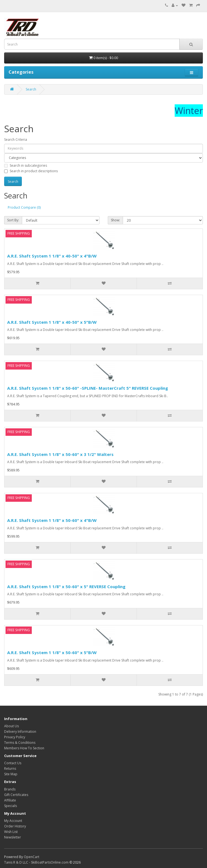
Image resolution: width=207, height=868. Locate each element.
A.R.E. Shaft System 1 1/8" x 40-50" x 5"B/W (52, 322)
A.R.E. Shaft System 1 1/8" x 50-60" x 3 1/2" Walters (60, 454)
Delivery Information (20, 732)
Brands (10, 789)
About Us (11, 726)
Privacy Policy (15, 737)
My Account (13, 821)
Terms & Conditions (20, 743)
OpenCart (32, 857)
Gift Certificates (16, 795)
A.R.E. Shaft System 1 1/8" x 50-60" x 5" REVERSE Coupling (66, 586)
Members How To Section (24, 748)
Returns (10, 769)
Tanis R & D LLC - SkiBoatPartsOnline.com (36, 862)
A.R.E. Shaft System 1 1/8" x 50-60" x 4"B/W (52, 520)
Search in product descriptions (31, 171)
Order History (15, 826)
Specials (11, 806)
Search (31, 89)
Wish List (11, 832)
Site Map (11, 774)
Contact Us (13, 763)
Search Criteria (16, 140)
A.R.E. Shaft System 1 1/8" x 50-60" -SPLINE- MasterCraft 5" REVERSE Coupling (88, 388)
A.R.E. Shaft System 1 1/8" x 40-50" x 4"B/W (52, 256)
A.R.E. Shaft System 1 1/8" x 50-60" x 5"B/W (52, 652)
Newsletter (13, 837)
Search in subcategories (26, 165)
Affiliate (10, 800)
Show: (115, 220)
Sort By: (13, 220)
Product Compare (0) (24, 207)
